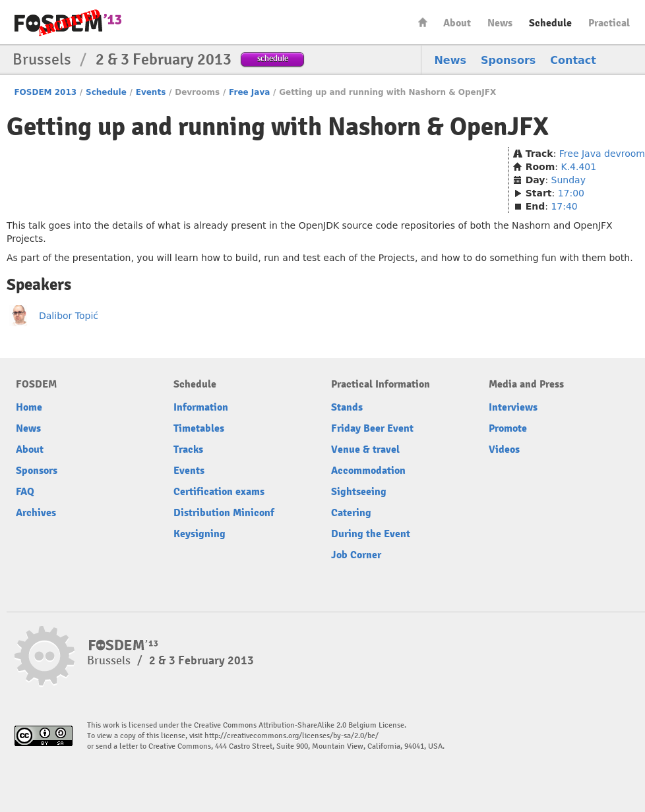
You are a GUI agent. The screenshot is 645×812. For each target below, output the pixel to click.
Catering (351, 513)
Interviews (513, 407)
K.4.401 (578, 167)
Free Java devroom (602, 154)
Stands (347, 407)
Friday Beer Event (372, 428)
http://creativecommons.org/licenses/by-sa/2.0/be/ (292, 736)
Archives (36, 513)
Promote (508, 428)
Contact (573, 60)
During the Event (371, 534)
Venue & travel (365, 449)
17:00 (571, 193)
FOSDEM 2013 (45, 92)
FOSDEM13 (124, 645)
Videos (504, 449)
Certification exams (219, 492)
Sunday (568, 180)
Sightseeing (359, 492)
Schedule (550, 23)
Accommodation (368, 471)
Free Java (249, 92)
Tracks (188, 449)
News (500, 23)
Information (201, 407)
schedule (273, 58)
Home (423, 22)
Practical (609, 23)
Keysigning (200, 534)
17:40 (564, 206)
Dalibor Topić (69, 316)
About (457, 23)
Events (151, 92)
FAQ (25, 492)
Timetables (199, 428)
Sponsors (508, 60)
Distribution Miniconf (224, 513)
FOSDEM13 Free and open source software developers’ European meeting (68, 23)
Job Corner (356, 555)
